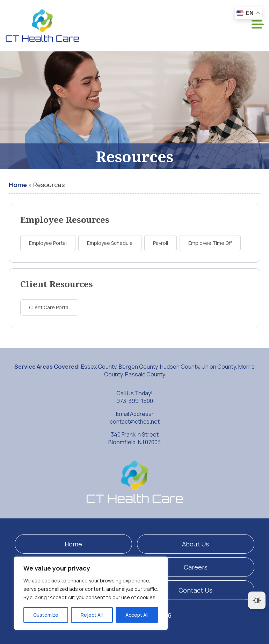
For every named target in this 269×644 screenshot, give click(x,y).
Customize (46, 615)
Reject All (92, 615)
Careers (196, 567)
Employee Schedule (110, 243)
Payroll (161, 243)
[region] (91, 593)
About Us (195, 544)
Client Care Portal (49, 307)
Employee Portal (48, 243)
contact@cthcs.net (135, 422)
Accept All (137, 615)
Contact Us (195, 590)
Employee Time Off (210, 243)
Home (18, 185)
